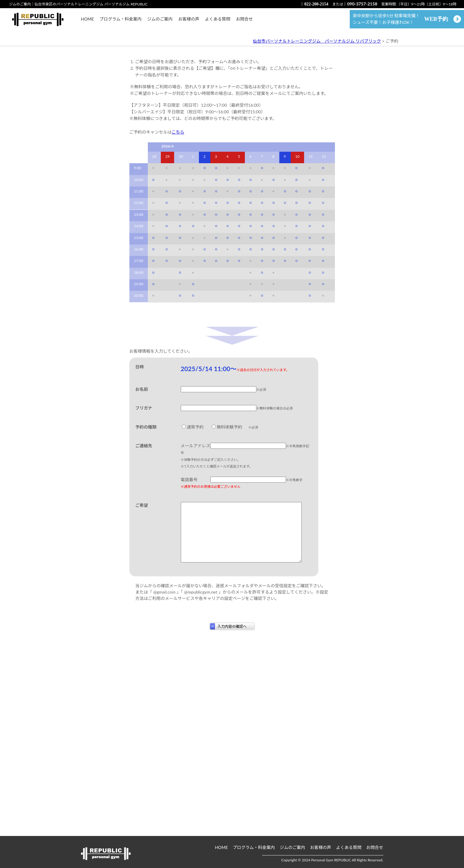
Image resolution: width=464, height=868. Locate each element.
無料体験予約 (226, 587)
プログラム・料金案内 (121, 22)
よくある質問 (218, 22)
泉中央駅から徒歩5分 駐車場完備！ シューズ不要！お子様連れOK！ (400, 22)
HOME (88, 22)
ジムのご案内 (160, 22)
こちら (178, 292)
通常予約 (192, 587)
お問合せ (244, 22)
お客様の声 (189, 22)
